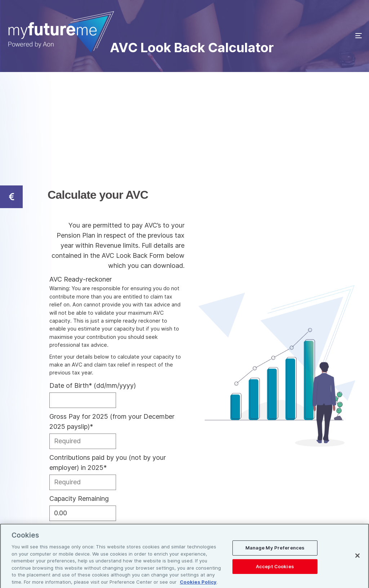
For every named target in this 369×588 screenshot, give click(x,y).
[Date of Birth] (83, 400)
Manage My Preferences (275, 551)
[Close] (357, 559)
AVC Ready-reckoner (81, 279)
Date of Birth (93, 385)
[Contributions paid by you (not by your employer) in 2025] (83, 482)
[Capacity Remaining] (83, 513)
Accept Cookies (275, 570)
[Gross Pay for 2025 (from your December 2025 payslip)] (83, 441)
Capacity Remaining (79, 499)
